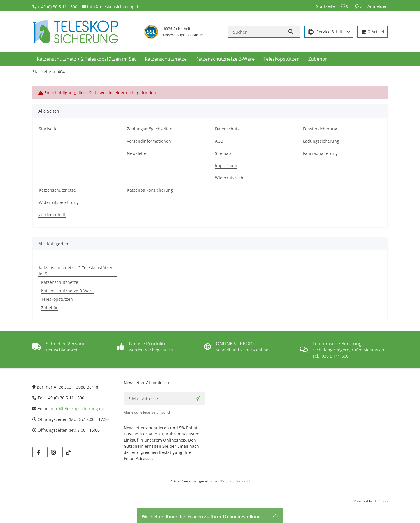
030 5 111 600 (335, 356)
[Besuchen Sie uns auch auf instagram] (53, 452)
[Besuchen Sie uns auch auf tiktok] (68, 452)
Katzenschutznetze (60, 282)
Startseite (325, 6)
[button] (344, 6)
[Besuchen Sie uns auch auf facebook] (38, 452)
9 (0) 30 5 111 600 (60, 7)
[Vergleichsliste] (358, 6)
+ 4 (41, 7)
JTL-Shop (381, 501)
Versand (243, 481)
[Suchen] (258, 32)
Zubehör (49, 308)
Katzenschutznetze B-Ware (67, 291)
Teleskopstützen (57, 299)
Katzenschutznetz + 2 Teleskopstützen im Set (76, 271)
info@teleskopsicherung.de (114, 7)
